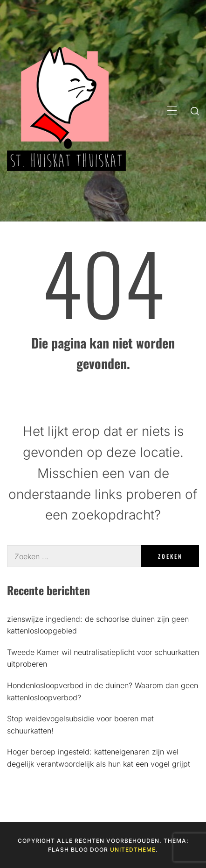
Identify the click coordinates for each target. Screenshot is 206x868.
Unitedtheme (133, 850)
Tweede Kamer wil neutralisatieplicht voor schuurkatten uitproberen (103, 658)
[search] (195, 111)
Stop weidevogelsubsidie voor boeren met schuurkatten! (80, 725)
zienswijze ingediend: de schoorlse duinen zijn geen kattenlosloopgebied (98, 625)
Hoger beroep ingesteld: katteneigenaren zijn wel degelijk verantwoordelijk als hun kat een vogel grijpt (99, 758)
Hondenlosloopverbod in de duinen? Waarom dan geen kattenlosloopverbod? (103, 691)
